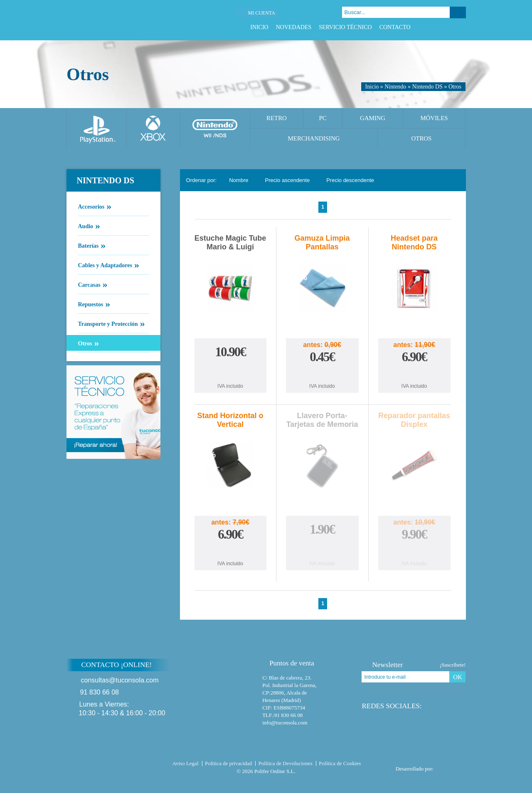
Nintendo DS (427, 87)
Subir (486, 670)
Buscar (458, 12)
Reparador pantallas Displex (414, 420)
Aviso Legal (186, 763)
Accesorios (91, 206)
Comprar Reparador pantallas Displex (414, 551)
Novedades (294, 27)
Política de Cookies (340, 763)
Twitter (441, 27)
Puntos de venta (288, 663)
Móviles (434, 118)
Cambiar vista (454, 180)
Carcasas (89, 284)
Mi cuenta (261, 13)
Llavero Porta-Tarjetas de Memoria (322, 420)
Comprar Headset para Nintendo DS (414, 373)
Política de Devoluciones (286, 763)
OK (458, 677)
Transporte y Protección (108, 323)
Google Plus (451, 27)
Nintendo (395, 87)
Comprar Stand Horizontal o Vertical (230, 551)
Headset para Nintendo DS (414, 243)
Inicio (259, 27)
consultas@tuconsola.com (120, 680)
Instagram (462, 27)
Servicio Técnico (345, 27)
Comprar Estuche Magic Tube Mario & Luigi (230, 371)
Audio (86, 226)
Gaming (373, 118)
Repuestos (91, 304)
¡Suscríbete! (453, 665)
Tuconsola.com (102, 765)
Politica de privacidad (228, 763)
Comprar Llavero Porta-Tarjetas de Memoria (322, 548)
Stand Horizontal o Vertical (230, 420)
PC (323, 118)
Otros (455, 87)
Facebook (430, 27)
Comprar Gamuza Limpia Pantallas (322, 373)
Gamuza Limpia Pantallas (322, 243)
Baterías (88, 245)
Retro (277, 118)
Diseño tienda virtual (452, 766)
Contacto (395, 27)
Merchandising (314, 138)
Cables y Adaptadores (105, 265)
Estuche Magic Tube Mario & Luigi (230, 243)
